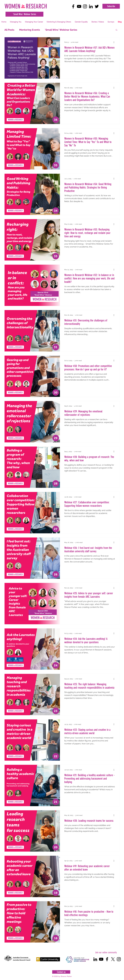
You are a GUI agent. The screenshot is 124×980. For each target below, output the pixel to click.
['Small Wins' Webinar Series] (24, 14)
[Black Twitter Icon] (97, 6)
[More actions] (115, 42)
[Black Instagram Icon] (85, 6)
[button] (16, 22)
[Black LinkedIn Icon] (91, 6)
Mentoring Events (30, 30)
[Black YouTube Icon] (79, 6)
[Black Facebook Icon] (73, 6)
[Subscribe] (111, 6)
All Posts (9, 30)
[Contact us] (61, 972)
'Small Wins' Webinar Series (61, 30)
